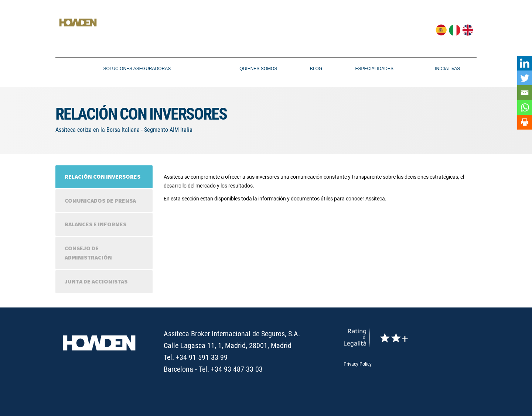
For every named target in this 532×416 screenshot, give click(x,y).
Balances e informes (96, 224)
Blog (316, 69)
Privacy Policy (358, 364)
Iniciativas (447, 69)
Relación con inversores (103, 176)
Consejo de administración (88, 253)
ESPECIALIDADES (374, 69)
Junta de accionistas (96, 281)
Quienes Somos (258, 69)
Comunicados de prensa (100, 200)
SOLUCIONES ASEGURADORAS (137, 69)
